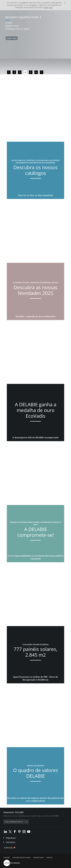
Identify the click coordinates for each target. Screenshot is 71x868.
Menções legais (39, 858)
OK (26, 822)
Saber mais (48, 8)
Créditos (49, 858)
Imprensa (11, 838)
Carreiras (11, 842)
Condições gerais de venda (22, 858)
